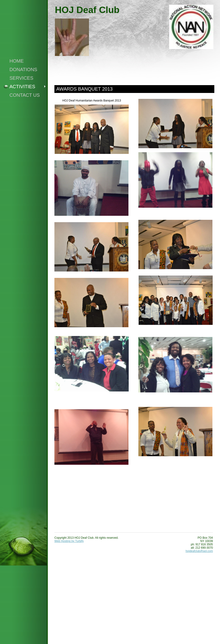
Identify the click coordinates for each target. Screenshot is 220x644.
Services (21, 78)
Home (17, 61)
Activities (22, 87)
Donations (23, 69)
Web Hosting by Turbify (69, 541)
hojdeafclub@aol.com (199, 551)
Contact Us (25, 95)
